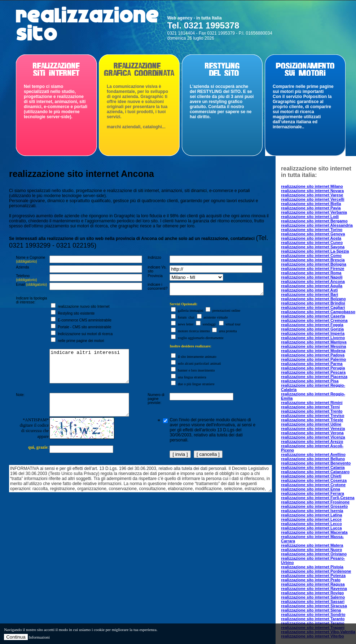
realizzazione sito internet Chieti (311, 476)
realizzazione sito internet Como (311, 256)
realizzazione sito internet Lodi (310, 217)
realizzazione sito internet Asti (309, 290)
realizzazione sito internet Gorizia (312, 329)
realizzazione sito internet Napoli (312, 277)
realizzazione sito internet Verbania (314, 212)
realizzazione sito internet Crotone (313, 485)
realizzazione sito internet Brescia (313, 260)
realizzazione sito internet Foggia (312, 325)
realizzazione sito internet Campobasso (318, 312)
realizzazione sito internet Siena (311, 610)
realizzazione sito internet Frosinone (315, 502)
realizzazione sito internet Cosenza (314, 480)
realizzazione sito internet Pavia (311, 208)
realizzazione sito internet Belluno (313, 459)
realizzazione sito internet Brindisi (313, 303)
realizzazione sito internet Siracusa (314, 606)
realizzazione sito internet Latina (311, 515)
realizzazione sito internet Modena (313, 351)
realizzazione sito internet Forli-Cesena (318, 498)
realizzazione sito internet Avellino (313, 454)
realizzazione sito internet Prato (311, 580)
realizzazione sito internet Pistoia (312, 567)
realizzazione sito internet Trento (312, 411)
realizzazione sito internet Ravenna (314, 589)
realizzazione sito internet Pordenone (316, 571)
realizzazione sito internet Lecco (311, 524)
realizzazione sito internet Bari (309, 294)
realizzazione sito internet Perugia (313, 368)
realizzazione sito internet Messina (313, 346)
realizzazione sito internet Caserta (313, 316)
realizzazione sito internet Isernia (312, 511)
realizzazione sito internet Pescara (313, 372)
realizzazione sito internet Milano (312, 186)
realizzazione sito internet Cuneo (312, 243)
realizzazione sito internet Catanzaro (315, 472)
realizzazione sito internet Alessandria (317, 225)
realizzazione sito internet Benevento (316, 463)
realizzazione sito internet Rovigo (312, 593)
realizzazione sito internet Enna (311, 489)
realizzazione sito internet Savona (313, 247)
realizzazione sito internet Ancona (313, 281)
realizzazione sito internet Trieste (312, 420)
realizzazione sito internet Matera (312, 545)
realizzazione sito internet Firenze (313, 268)
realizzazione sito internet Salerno (313, 597)
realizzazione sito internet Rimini (312, 403)
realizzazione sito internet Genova (313, 234)
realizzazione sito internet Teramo (313, 623)
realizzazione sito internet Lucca (311, 528)
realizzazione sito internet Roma (311, 273)
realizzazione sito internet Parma (312, 364)
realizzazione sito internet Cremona (314, 320)
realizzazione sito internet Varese (312, 195)
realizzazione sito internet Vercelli (313, 199)
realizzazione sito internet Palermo (313, 359)
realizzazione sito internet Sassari (313, 601)
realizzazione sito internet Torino (312, 230)
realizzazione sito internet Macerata (314, 532)
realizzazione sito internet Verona (312, 433)
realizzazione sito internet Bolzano (313, 299)
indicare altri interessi (87, 374)
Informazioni (39, 637)
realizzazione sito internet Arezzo (312, 441)
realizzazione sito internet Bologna (314, 264)
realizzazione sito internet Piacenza (314, 377)
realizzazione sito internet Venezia (313, 428)
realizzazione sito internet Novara (312, 191)
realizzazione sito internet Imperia (313, 333)
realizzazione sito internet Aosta (311, 238)
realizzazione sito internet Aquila (312, 286)
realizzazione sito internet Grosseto (314, 506)
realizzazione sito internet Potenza (313, 576)
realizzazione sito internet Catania (313, 467)
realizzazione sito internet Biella (311, 204)
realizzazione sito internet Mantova (314, 342)
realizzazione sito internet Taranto (313, 619)
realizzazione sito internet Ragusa (313, 584)
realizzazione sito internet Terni (310, 407)
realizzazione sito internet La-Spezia (315, 251)
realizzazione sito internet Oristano (314, 554)
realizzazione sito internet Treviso (313, 416)
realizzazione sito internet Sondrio (313, 614)
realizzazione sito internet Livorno (313, 338)
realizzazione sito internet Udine (311, 424)
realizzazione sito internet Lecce (311, 519)
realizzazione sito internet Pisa (310, 381)
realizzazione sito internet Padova (313, 355)
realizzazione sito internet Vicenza (313, 437)
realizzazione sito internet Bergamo (314, 221)
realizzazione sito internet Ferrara (313, 493)
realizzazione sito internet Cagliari (313, 307)
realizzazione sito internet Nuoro (311, 550)
